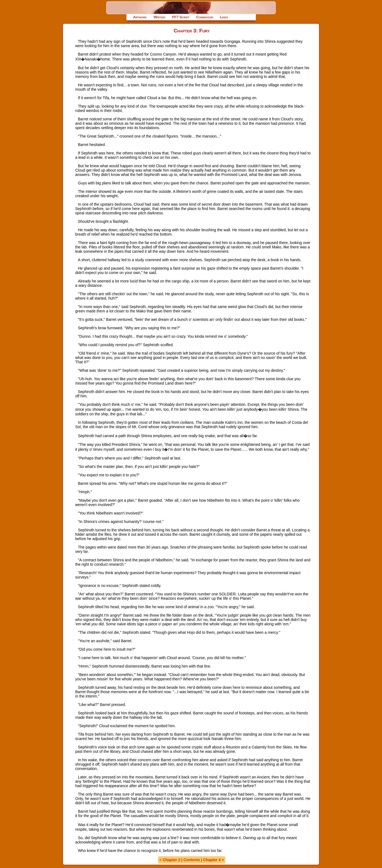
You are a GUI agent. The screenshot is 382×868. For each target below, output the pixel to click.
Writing (160, 17)
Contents (192, 860)
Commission (205, 17)
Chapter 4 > (213, 860)
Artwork (140, 17)
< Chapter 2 (170, 860)
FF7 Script (181, 17)
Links (224, 17)
